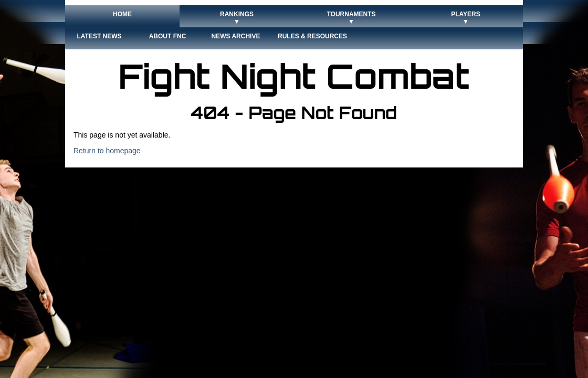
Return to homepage (107, 151)
